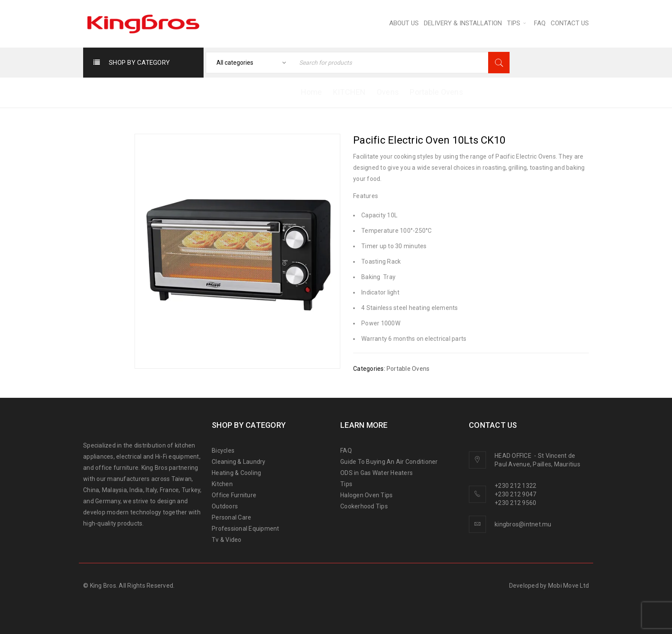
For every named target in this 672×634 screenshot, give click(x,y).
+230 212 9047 (515, 494)
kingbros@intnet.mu (523, 524)
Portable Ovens (436, 92)
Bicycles (223, 451)
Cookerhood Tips (364, 506)
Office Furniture (234, 495)
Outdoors (225, 506)
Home (312, 92)
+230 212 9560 (515, 503)
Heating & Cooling (236, 473)
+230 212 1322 (515, 486)
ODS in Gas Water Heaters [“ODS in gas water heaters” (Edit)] (376, 473)
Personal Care (231, 517)
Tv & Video (227, 540)
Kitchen (222, 484)
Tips (346, 484)
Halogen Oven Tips (366, 495)
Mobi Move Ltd (568, 586)
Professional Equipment (246, 529)
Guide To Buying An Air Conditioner (389, 462)
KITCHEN (349, 92)
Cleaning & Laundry (239, 462)
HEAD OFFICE (514, 456)
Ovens (388, 92)
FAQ (346, 451)
